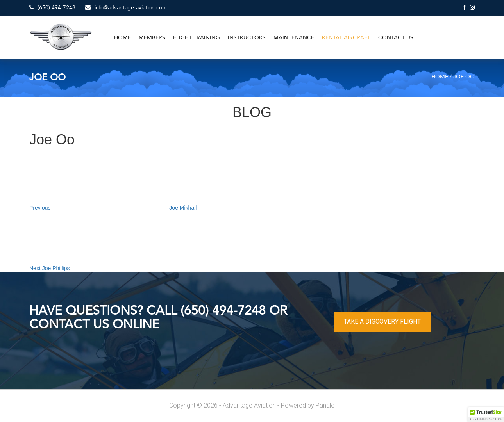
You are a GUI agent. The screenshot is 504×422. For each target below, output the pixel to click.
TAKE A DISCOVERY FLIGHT (382, 321)
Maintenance (294, 38)
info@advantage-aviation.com (126, 8)
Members (152, 38)
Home (122, 38)
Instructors (247, 38)
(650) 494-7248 (52, 8)
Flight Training (197, 38)
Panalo (325, 405)
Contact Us (396, 38)
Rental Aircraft (346, 38)
